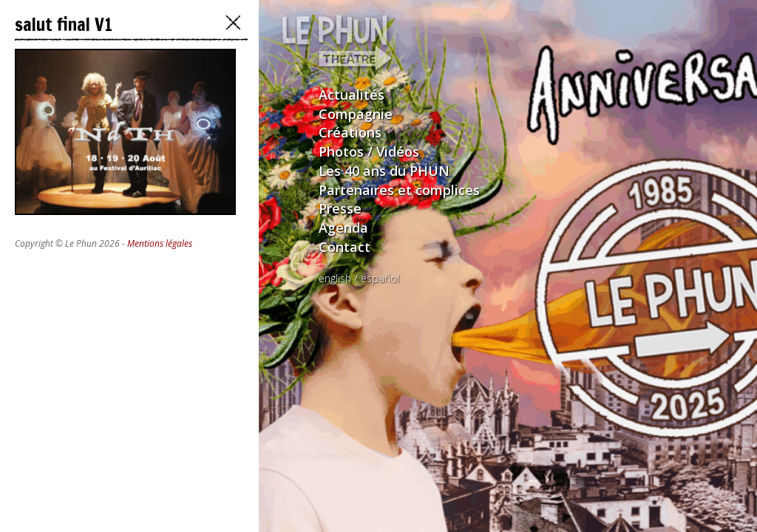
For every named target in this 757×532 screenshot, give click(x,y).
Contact (344, 247)
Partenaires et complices (399, 190)
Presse (340, 208)
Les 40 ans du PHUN (384, 171)
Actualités (352, 95)
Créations (350, 132)
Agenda (343, 228)
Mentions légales (160, 243)
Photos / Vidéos (369, 151)
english (335, 278)
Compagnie (356, 114)
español (380, 278)
